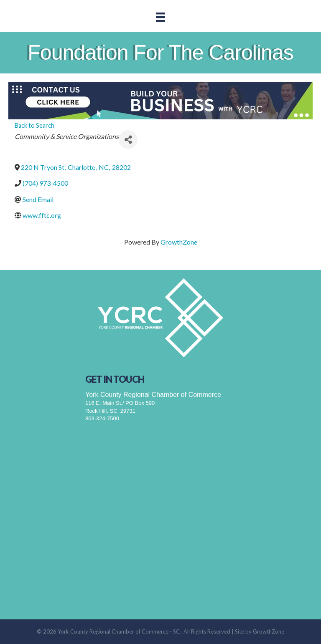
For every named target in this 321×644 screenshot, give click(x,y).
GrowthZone (179, 242)
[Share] (128, 140)
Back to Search (34, 125)
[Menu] (160, 17)
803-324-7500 (102, 418)
